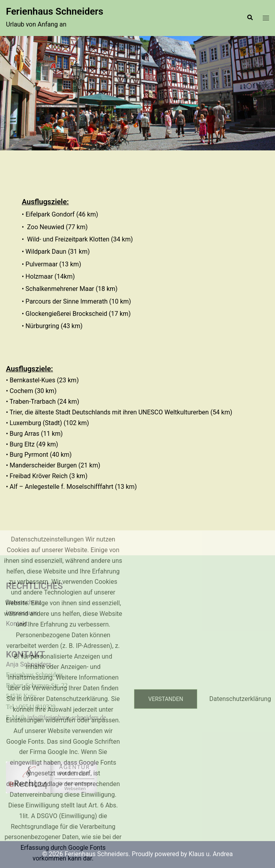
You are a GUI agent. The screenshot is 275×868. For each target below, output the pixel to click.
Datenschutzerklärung (240, 699)
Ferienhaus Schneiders (55, 11)
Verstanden (166, 699)
